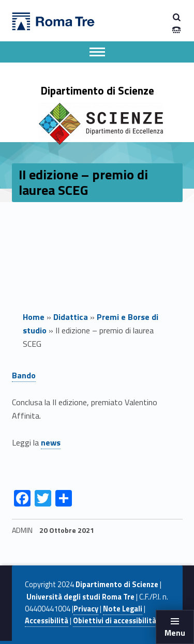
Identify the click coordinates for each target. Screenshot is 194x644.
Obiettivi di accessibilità (115, 621)
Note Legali (123, 609)
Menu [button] (175, 633)
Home (34, 317)
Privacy (86, 609)
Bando (24, 375)
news (51, 442)
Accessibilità (47, 621)
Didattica (71, 317)
